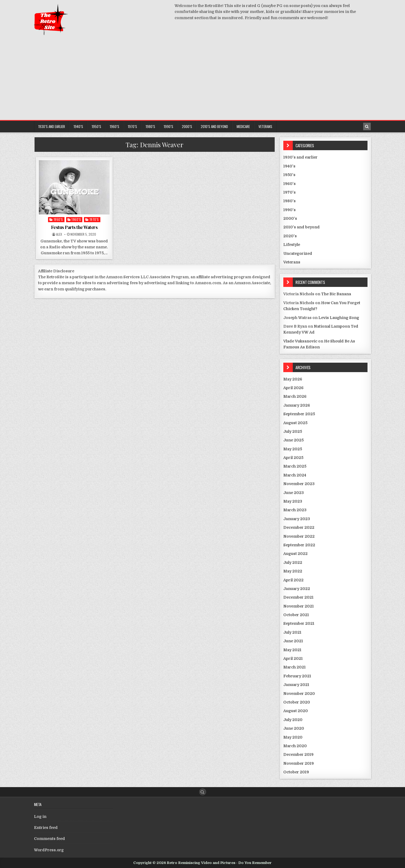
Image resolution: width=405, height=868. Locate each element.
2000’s (187, 126)
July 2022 (293, 562)
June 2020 (294, 728)
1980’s (150, 126)
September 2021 (299, 623)
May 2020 (293, 737)
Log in (40, 816)
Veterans (265, 126)
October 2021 (296, 615)
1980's (290, 201)
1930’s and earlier (52, 126)
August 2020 (296, 711)
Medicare (243, 126)
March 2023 (295, 510)
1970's (94, 219)
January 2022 (297, 589)
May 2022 (293, 571)
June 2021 (293, 641)
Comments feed (50, 839)
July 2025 (293, 431)
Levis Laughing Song (339, 318)
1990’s (169, 126)
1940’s (78, 126)
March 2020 (295, 746)
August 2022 (295, 554)
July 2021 (292, 632)
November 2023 (299, 484)
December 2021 (298, 597)
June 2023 (294, 493)
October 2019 (296, 772)
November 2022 (299, 536)
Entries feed (46, 828)
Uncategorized (298, 253)
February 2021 (297, 676)
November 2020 (299, 694)
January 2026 (297, 405)
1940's (289, 166)
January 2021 (296, 685)
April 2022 (293, 580)
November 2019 (299, 763)
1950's (58, 219)
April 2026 (293, 388)
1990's (290, 210)
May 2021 (292, 650)
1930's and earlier (300, 157)
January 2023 (297, 519)
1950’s (96, 126)
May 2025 (293, 449)
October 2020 (297, 702)
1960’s (115, 126)
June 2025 (293, 440)
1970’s (132, 126)
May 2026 (293, 379)
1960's (76, 219)
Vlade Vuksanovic (300, 341)
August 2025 (295, 423)
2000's (290, 218)
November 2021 (299, 606)
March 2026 (295, 396)
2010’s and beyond (214, 126)
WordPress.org (49, 850)
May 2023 (293, 501)
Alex (59, 234)
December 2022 (299, 527)
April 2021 (293, 658)
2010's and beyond (302, 227)
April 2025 (293, 458)
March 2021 (295, 667)
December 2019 (298, 754)
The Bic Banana (336, 294)
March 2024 (295, 475)
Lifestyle (292, 245)
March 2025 (295, 466)
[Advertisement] (203, 80)
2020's (290, 236)
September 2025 (299, 414)
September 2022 (299, 545)
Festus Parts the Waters (74, 227)
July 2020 (293, 720)
